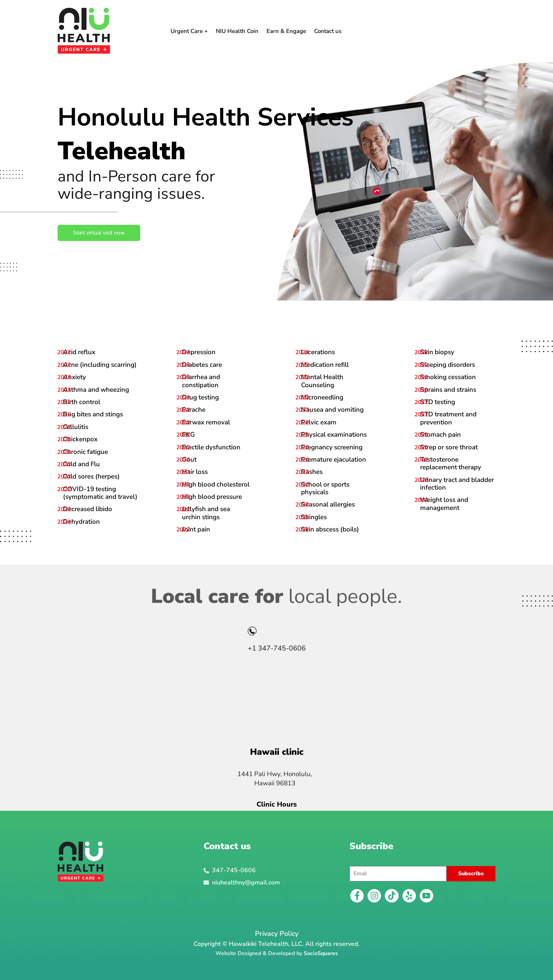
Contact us (328, 31)
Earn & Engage (286, 31)
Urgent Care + (189, 31)
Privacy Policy (277, 934)
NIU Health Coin (237, 31)
